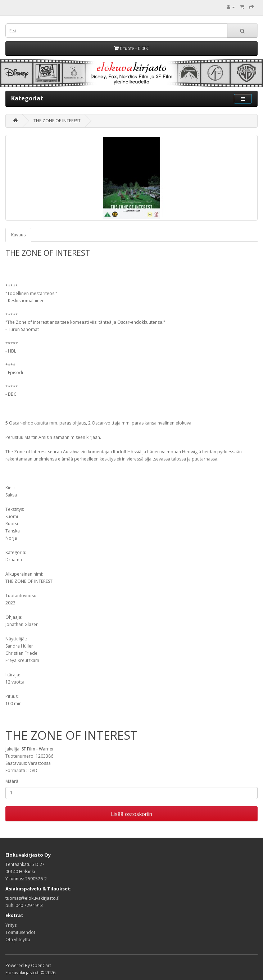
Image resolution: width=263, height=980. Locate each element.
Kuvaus (18, 235)
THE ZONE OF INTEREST (57, 121)
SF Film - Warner (38, 749)
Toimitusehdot (20, 932)
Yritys (11, 925)
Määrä (12, 781)
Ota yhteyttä (18, 940)
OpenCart (41, 965)
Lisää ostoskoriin (131, 814)
